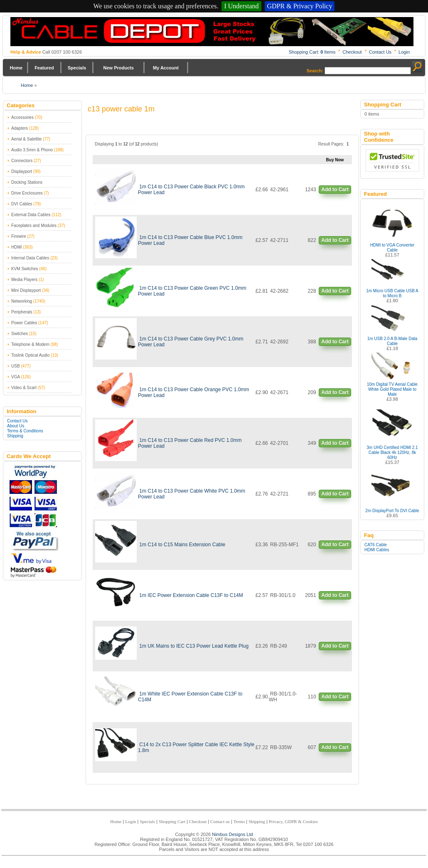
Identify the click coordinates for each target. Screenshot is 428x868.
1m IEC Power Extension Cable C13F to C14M (191, 595)
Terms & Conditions (25, 431)
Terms (239, 821)
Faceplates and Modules (34, 226)
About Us (16, 426)
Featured (44, 68)
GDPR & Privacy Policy (300, 6)
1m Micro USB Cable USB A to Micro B (392, 293)
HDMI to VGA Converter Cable (392, 248)
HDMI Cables (377, 550)
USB (16, 366)
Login (404, 52)
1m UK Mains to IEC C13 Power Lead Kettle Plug (194, 646)
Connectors (22, 161)
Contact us (220, 821)
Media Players (24, 280)
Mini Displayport (26, 290)
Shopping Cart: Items (312, 52)
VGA (16, 377)
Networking (22, 301)
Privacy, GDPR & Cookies (293, 821)
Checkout (352, 52)
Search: (315, 71)
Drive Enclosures (27, 193)
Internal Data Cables (30, 258)
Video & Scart (24, 388)
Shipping (15, 436)
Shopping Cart (172, 821)
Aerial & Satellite (26, 139)
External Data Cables (31, 215)
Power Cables (24, 323)
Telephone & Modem (30, 344)
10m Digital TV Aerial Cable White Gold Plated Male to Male (392, 389)
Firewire (19, 236)
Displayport (22, 171)
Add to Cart (335, 190)
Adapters (20, 128)
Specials (77, 68)
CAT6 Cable (376, 545)
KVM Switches (25, 269)
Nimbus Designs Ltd (232, 834)
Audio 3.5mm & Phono (32, 150)
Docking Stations (27, 182)
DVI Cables (22, 204)
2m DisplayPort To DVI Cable (392, 511)
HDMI (17, 247)
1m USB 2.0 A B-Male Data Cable (392, 341)
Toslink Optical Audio (30, 355)
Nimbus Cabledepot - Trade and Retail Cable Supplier (212, 32)
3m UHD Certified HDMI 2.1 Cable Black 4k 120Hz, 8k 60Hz (392, 452)
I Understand (241, 6)
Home (16, 68)
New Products (118, 68)
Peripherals (22, 312)
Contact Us (380, 52)
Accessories (22, 117)
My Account (166, 68)
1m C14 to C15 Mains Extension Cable (182, 545)
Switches (20, 334)
